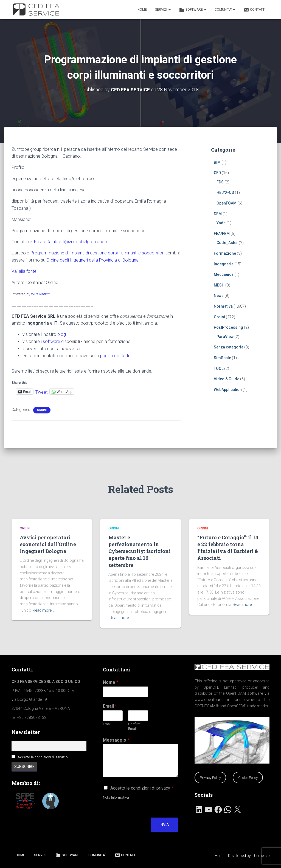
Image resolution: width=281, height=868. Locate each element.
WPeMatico (40, 294)
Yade (221, 223)
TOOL (219, 368)
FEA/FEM (222, 233)
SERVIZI (163, 10)
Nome (111, 682)
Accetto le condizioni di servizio (43, 757)
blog (62, 334)
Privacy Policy (210, 778)
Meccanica (224, 274)
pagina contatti (115, 355)
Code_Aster (227, 243)
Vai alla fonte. (25, 271)
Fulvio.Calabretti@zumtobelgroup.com (71, 242)
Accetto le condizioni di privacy (142, 788)
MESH (219, 285)
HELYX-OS (225, 192)
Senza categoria (229, 347)
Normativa (223, 306)
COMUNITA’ (225, 10)
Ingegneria (224, 264)
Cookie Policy (248, 778)
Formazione (225, 253)
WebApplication (228, 389)
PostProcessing (228, 327)
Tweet (41, 392)
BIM (217, 162)
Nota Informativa (116, 797)
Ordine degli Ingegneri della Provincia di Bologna (92, 260)
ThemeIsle (261, 856)
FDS (220, 182)
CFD (217, 173)
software (51, 341)
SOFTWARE (193, 10)
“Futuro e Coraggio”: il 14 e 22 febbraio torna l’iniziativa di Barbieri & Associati (228, 548)
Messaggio (116, 740)
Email (110, 706)
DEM (218, 214)
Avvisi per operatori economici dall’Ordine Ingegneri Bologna (48, 544)
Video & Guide (227, 379)
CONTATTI (254, 10)
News (219, 296)
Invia (164, 825)
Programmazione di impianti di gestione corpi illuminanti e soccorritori (97, 253)
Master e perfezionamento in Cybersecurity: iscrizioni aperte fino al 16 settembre (140, 551)
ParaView (225, 336)
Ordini (42, 410)
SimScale (222, 358)
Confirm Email (134, 726)
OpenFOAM (227, 203)
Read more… (43, 610)
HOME (142, 10)
